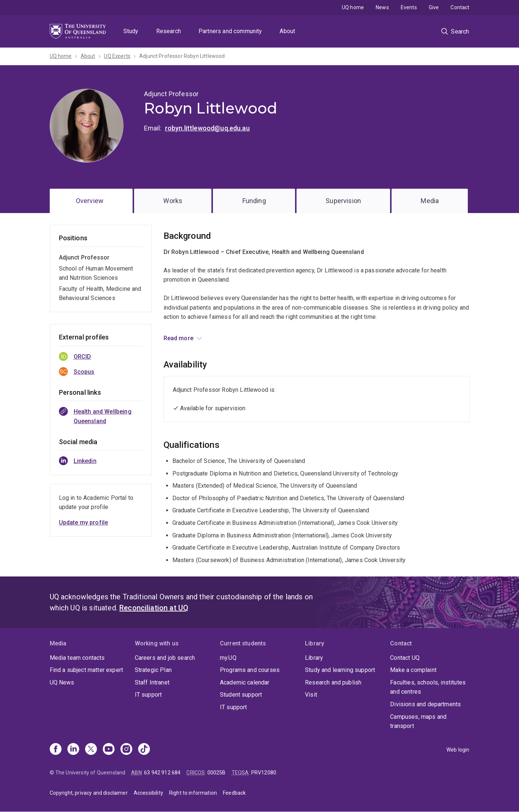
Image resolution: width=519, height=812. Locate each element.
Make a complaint (413, 670)
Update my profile (84, 522)
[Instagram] (126, 750)
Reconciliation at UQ (154, 608)
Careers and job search (165, 658)
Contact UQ (405, 658)
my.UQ (228, 658)
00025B (217, 773)
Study (131, 31)
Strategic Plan (153, 670)
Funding (254, 201)
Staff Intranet (152, 682)
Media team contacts (77, 658)
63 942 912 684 (162, 773)
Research (169, 31)
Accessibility (148, 793)
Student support (241, 695)
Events (409, 7)
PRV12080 (264, 773)
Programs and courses (250, 670)
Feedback (234, 793)
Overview (90, 201)
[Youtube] (109, 750)
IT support (148, 695)
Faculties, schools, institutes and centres (428, 687)
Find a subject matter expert (86, 670)
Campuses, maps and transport (418, 722)
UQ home (353, 7)
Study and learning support (340, 670)
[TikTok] (144, 750)
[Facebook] (56, 750)
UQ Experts (117, 56)
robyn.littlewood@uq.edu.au (207, 128)
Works (173, 201)
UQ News (62, 682)
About (287, 31)
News (382, 7)
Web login (458, 750)
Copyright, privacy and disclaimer (89, 793)
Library (314, 658)
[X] (91, 750)
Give (434, 7)
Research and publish (333, 682)
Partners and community (230, 31)
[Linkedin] (73, 750)
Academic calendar (245, 682)
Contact (460, 7)
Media (430, 201)
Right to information (193, 793)
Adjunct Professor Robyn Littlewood (182, 56)
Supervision (343, 201)
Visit (311, 695)
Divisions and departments (425, 704)
